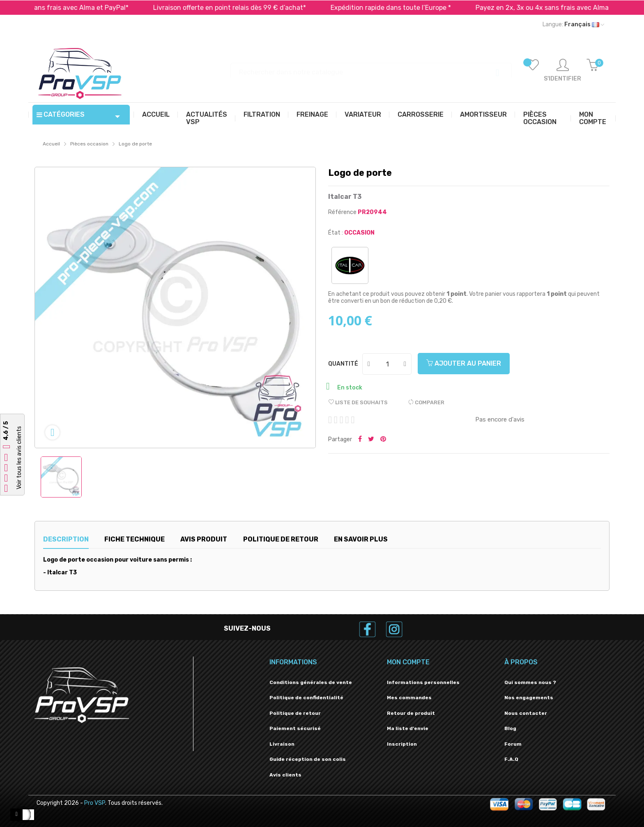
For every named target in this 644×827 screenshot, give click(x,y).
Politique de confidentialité (306, 698)
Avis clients (285, 775)
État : (336, 233)
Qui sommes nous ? (530, 682)
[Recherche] (371, 68)
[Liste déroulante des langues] (573, 25)
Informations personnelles (423, 682)
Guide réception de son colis (308, 759)
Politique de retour (295, 713)
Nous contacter (526, 713)
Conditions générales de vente (311, 682)
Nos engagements (529, 698)
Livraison (282, 744)
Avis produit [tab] (204, 539)
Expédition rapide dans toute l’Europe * (411, 8)
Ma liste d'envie (408, 728)
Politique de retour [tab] (281, 539)
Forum (513, 744)
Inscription (402, 744)
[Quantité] (387, 364)
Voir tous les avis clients (19, 458)
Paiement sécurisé (295, 728)
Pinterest (383, 440)
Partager (360, 440)
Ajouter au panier (464, 363)
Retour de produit (411, 713)
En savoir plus (361, 539)
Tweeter (371, 440)
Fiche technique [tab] (135, 539)
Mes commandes (409, 698)
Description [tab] (66, 539)
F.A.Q (511, 759)
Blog (510, 728)
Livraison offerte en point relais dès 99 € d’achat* (250, 8)
